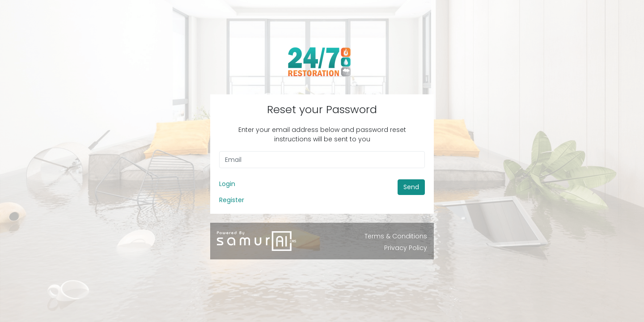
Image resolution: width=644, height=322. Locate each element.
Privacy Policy (406, 248)
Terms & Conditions (396, 236)
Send (411, 187)
